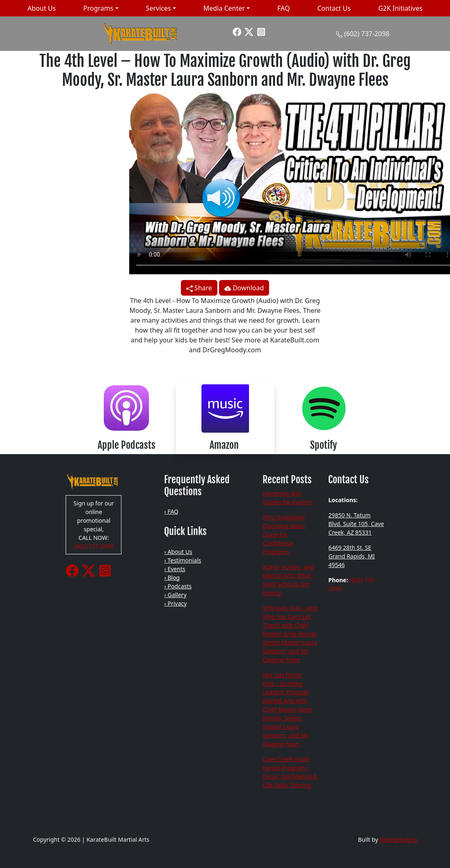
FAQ (283, 8)
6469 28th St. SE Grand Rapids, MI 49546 (351, 556)
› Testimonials (183, 560)
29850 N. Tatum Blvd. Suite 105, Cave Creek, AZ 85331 (356, 524)
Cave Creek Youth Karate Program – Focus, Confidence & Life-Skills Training (290, 772)
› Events (175, 569)
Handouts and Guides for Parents (288, 498)
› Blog (172, 578)
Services (159, 8)
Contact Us (334, 8)
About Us (42, 8)
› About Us (178, 552)
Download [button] (244, 288)
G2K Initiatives (400, 8)
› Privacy (175, 603)
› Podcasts (178, 586)
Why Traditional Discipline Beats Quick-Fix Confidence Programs (284, 534)
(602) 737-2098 (367, 34)
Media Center (224, 8)
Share (199, 288)
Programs (98, 8)
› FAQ (171, 511)
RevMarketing (398, 839)
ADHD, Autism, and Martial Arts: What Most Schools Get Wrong (288, 580)
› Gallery (175, 595)
